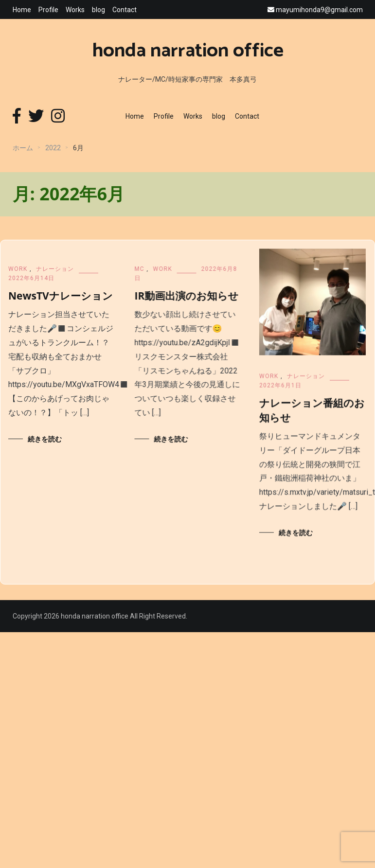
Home (22, 10)
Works (75, 10)
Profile (48, 10)
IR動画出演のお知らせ (194, 296)
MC (147, 269)
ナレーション (55, 269)
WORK (18, 269)
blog (98, 10)
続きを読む (45, 439)
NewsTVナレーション (61, 296)
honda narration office (188, 51)
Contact (125, 10)
